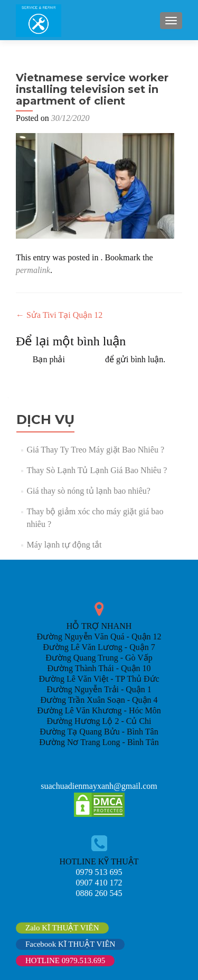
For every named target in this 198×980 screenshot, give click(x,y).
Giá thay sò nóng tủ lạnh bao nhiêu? (88, 491)
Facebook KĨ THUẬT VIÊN (70, 944)
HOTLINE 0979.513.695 (65, 960)
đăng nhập (85, 359)
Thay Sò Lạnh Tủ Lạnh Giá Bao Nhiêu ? (97, 470)
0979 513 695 (99, 872)
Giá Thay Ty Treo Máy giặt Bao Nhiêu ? (95, 450)
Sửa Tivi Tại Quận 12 (59, 315)
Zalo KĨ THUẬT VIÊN (62, 928)
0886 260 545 (99, 893)
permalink (33, 270)
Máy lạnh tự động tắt (64, 545)
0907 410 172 (99, 883)
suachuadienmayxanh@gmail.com (99, 786)
